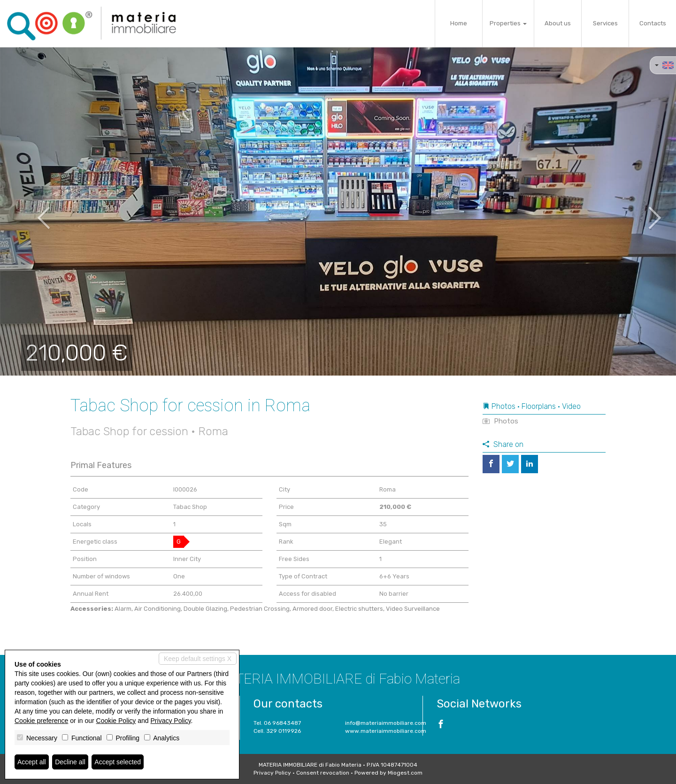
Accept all (32, 762)
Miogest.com (405, 773)
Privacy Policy (272, 773)
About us (558, 23)
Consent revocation (323, 773)
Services (605, 23)
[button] (34, 211)
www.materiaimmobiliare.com (386, 731)
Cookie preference (41, 721)
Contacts (653, 23)
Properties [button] (508, 23)
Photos (500, 421)
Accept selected (118, 762)
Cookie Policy (116, 721)
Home (459, 23)
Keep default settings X (198, 659)
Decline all (70, 762)
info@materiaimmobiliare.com (386, 723)
